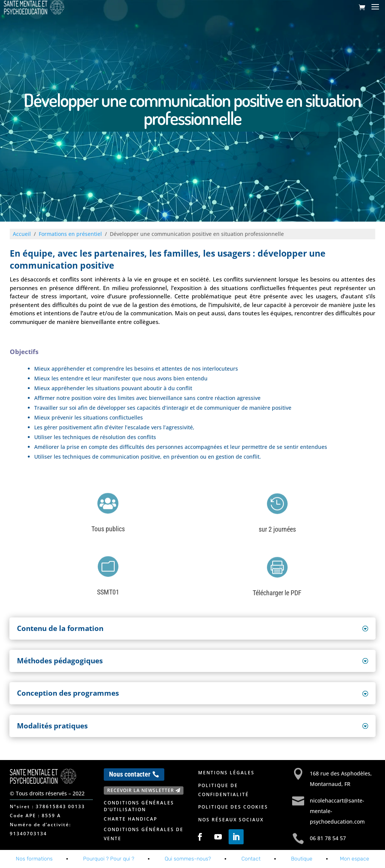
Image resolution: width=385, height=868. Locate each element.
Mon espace (355, 859)
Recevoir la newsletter (141, 790)
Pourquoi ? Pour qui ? (109, 859)
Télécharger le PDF (277, 593)
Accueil (22, 234)
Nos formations (34, 859)
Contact (251, 859)
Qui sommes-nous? (188, 859)
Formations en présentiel (70, 234)
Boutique (302, 859)
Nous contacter (130, 774)
